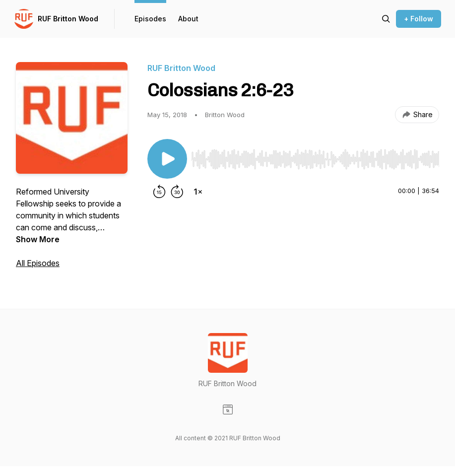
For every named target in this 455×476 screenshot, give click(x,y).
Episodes (150, 19)
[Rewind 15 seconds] (159, 192)
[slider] (315, 159)
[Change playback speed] (198, 192)
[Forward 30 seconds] (177, 192)
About (188, 19)
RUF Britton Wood (68, 19)
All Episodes (38, 263)
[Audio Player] (315, 156)
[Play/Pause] (167, 159)
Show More (38, 239)
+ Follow (419, 19)
